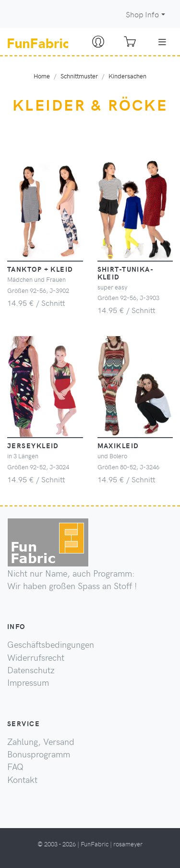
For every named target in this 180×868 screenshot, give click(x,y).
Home (42, 76)
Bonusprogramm (39, 754)
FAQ (15, 767)
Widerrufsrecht (36, 657)
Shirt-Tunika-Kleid (126, 273)
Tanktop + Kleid (40, 269)
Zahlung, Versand (41, 742)
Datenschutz (31, 670)
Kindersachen (127, 76)
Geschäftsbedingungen (51, 644)
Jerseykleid (33, 445)
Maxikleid (118, 445)
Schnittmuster (79, 76)
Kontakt (22, 780)
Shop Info (142, 14)
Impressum (28, 682)
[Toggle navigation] (162, 42)
